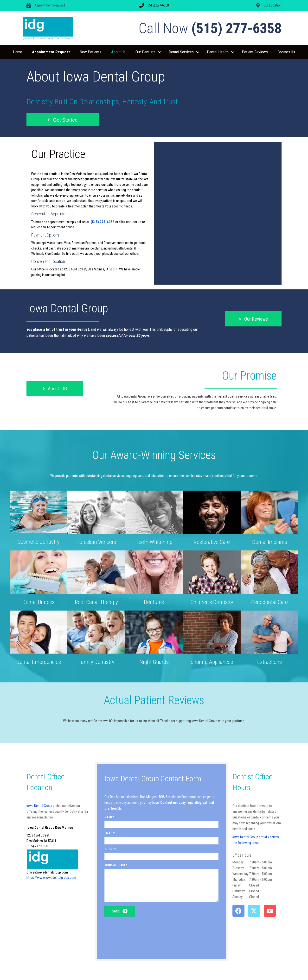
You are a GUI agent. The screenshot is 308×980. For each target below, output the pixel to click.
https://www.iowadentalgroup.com (51, 878)
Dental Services (181, 52)
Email (109, 833)
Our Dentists (145, 52)
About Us (118, 52)
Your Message (115, 865)
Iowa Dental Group (39, 806)
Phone (109, 849)
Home (18, 52)
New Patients (90, 52)
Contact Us (286, 52)
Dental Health (218, 52)
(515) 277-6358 (103, 222)
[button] (160, 52)
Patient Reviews (255, 52)
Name (109, 817)
